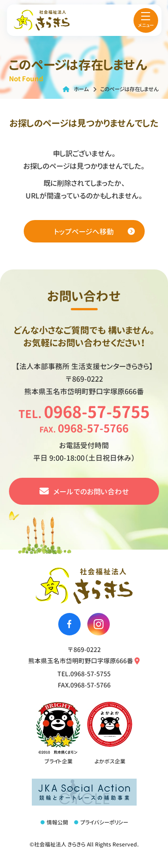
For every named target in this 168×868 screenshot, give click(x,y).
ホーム (82, 89)
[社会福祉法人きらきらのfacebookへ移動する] (69, 624)
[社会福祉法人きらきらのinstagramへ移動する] (99, 624)
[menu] (146, 20)
